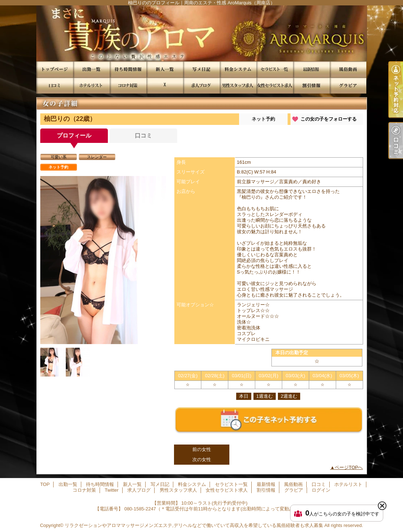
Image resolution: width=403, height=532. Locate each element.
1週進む (265, 396)
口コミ (55, 85)
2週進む (289, 396)
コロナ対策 (128, 85)
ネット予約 (263, 119)
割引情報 (311, 85)
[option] (103, 260)
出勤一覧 (91, 69)
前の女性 (202, 449)
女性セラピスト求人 (275, 85)
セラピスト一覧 (275, 69)
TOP (55, 69)
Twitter (165, 85)
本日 (244, 396)
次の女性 (202, 459)
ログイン (321, 490)
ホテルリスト (91, 85)
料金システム (238, 69)
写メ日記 (201, 69)
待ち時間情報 (128, 69)
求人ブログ (201, 85)
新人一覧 (165, 69)
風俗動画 (348, 69)
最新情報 (311, 69)
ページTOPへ (349, 467)
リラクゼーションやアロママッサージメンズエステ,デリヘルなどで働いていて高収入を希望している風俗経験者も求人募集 (194, 525)
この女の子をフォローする (329, 119)
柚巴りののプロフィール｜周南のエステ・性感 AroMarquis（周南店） (201, 33)
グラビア (348, 85)
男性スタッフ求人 (238, 85)
